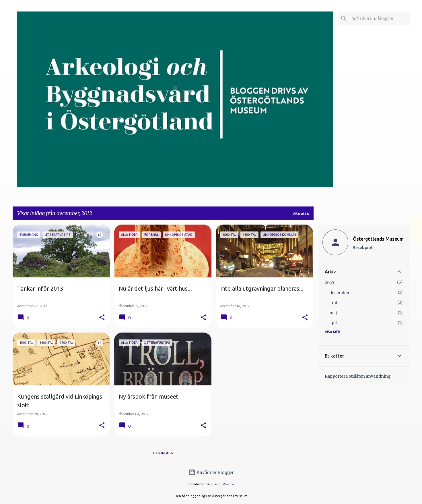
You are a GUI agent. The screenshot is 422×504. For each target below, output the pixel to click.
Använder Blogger (211, 472)
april (334, 323)
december (340, 293)
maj (333, 313)
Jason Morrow (223, 484)
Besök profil (364, 248)
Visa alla (301, 214)
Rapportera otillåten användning (358, 376)
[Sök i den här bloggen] (380, 18)
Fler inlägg (163, 453)
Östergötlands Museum (378, 239)
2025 (329, 283)
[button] (102, 318)
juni (333, 303)
